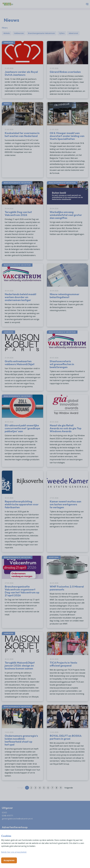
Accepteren (9, 860)
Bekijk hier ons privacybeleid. (14, 852)
